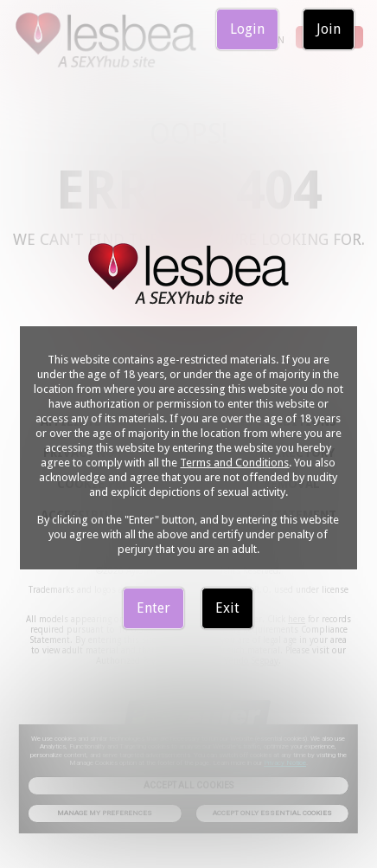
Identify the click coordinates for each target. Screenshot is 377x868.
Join (329, 29)
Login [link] (247, 29)
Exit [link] (227, 608)
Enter (153, 608)
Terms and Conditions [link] (234, 463)
